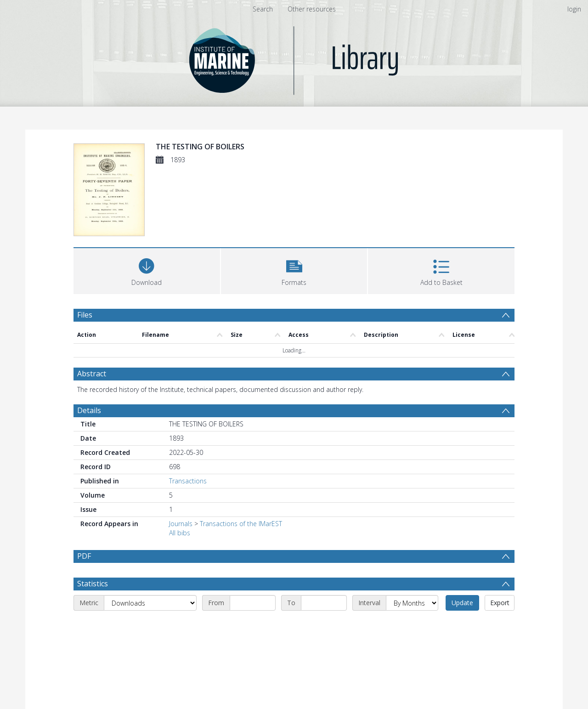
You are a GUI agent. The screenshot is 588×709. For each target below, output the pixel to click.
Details (89, 410)
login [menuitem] (574, 9)
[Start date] (253, 603)
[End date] (324, 603)
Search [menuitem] (263, 9)
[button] (294, 270)
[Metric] (150, 603)
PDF (84, 556)
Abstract (92, 374)
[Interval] (412, 603)
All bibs (180, 533)
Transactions (188, 481)
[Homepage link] (294, 58)
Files (85, 315)
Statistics (93, 584)
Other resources (312, 9)
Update (462, 603)
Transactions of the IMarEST (241, 524)
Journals (181, 524)
